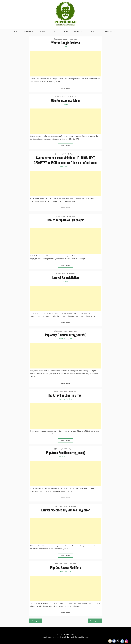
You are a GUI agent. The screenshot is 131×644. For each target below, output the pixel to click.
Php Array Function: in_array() (65, 395)
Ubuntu (65, 104)
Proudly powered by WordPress (53, 637)
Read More (66, 88)
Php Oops (67, 571)
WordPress (29, 32)
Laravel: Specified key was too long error (65, 510)
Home (16, 32)
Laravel (42, 32)
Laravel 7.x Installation (65, 277)
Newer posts (95, 621)
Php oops (65, 32)
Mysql (67, 166)
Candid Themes (83, 637)
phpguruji (73, 39)
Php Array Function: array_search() (66, 335)
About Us (78, 32)
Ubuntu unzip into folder (65, 100)
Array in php (64, 339)
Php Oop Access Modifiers (65, 567)
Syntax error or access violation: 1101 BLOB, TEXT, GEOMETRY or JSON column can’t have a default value (65, 160)
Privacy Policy (93, 32)
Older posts (36, 621)
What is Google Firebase (65, 43)
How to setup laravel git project (66, 220)
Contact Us (110, 32)
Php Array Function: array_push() (66, 453)
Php (53, 32)
